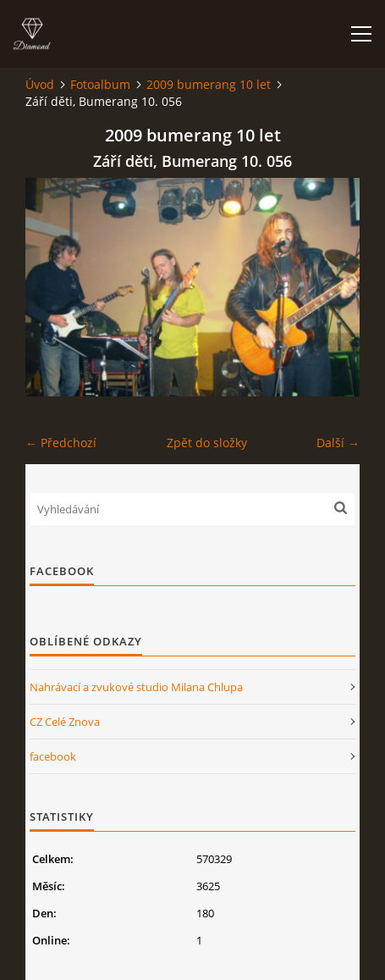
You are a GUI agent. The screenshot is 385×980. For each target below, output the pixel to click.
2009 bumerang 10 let (209, 84)
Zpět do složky (207, 443)
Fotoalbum (100, 84)
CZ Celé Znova (65, 722)
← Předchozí (61, 443)
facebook (53, 756)
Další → (338, 443)
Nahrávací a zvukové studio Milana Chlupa (136, 687)
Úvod (40, 84)
